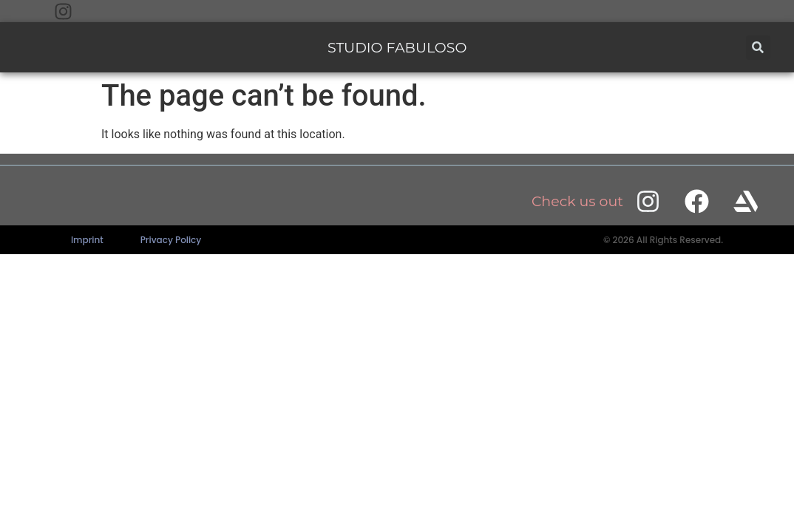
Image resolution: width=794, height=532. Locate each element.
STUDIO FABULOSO (397, 48)
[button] (758, 48)
